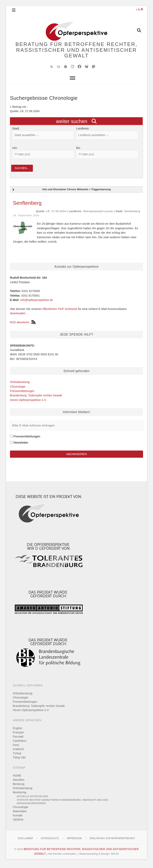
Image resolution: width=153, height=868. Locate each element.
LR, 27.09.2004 (56, 214)
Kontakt (18, 818)
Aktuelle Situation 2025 (32, 799)
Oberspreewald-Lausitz (98, 214)
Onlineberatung (20, 385)
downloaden (18, 316)
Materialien (20, 814)
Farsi (16, 748)
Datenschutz (50, 841)
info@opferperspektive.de (37, 303)
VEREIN (18, 823)
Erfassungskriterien (31, 806)
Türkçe (17, 756)
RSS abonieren (23, 325)
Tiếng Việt (19, 760)
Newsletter (21, 445)
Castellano (20, 744)
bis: (78, 150)
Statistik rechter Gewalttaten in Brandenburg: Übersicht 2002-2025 (62, 803)
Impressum (74, 841)
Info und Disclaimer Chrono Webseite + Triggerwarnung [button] (61, 192)
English (17, 731)
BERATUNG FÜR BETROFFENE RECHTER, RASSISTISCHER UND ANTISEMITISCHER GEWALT (77, 51)
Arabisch (18, 752)
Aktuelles (19, 783)
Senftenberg (27, 206)
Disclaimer (25, 841)
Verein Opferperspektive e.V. (28, 402)
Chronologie (18, 389)
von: (15, 150)
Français (18, 735)
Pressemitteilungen (22, 394)
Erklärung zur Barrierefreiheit (112, 841)
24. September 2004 (26, 218)
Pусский (18, 740)
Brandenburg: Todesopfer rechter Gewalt (36, 398)
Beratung (19, 787)
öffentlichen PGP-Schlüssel (60, 312)
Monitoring (19, 796)
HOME (17, 779)
